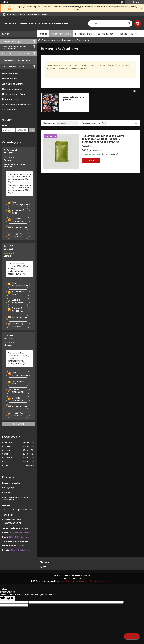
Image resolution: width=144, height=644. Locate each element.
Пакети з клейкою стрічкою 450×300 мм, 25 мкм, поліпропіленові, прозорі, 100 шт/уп (18, 269)
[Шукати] (129, 23)
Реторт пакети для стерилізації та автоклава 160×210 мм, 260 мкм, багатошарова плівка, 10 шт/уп (103, 139)
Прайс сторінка (10, 74)
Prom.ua (86, 576)
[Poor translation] (11, 598)
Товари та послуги (60, 34)
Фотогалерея (9, 109)
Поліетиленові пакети (13, 67)
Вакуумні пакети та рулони (17, 60)
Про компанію (10, 79)
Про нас (123, 34)
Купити (91, 160)
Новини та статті (11, 99)
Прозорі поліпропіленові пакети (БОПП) (14, 48)
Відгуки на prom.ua (12, 89)
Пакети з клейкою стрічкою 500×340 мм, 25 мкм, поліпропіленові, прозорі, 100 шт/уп (18, 358)
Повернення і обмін (106, 34)
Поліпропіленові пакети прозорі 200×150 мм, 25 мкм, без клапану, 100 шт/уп (19, 178)
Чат (132, 636)
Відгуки (43, 567)
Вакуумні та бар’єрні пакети (15, 54)
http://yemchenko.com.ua (20, 533)
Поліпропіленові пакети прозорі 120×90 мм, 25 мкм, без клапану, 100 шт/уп (19, 189)
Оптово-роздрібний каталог (17, 104)
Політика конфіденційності (101, 581)
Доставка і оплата (84, 34)
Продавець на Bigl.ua (72, 578)
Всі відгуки (18, 424)
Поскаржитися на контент (77, 581)
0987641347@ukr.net (19, 537)
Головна (43, 34)
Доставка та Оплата (13, 84)
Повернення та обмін (13, 94)
